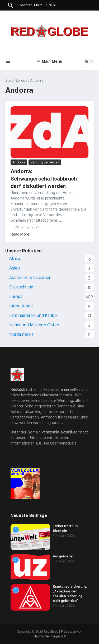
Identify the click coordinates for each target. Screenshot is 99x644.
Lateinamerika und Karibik (33, 315)
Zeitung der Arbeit (45, 162)
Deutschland (21, 287)
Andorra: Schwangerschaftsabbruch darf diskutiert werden (44, 179)
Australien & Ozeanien (30, 277)
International (21, 306)
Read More (20, 234)
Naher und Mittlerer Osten (34, 325)
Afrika (15, 258)
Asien (15, 268)
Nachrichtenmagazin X (50, 636)
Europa (22, 80)
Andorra (19, 162)
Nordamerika (21, 334)
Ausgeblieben (63, 556)
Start (9, 80)
